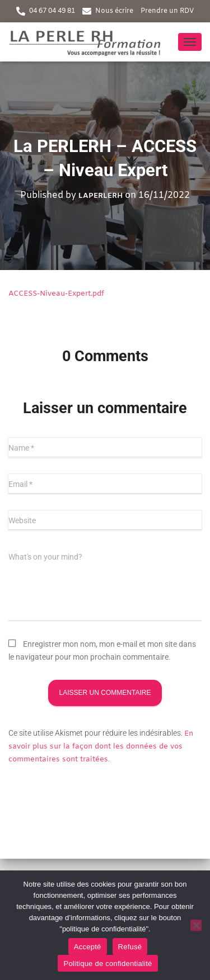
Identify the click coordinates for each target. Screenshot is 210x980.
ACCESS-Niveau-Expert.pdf (56, 294)
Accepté (88, 947)
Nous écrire (114, 11)
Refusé (130, 947)
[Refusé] (196, 925)
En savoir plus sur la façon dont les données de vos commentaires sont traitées (101, 747)
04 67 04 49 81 (52, 11)
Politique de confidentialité (108, 964)
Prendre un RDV (167, 11)
